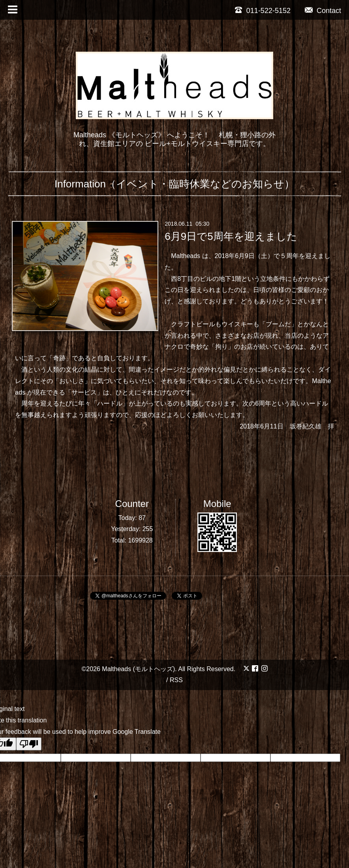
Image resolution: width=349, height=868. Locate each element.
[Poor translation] (29, 744)
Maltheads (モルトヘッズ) (138, 669)
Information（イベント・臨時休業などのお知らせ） (174, 184)
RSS (176, 680)
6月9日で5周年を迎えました (231, 236)
